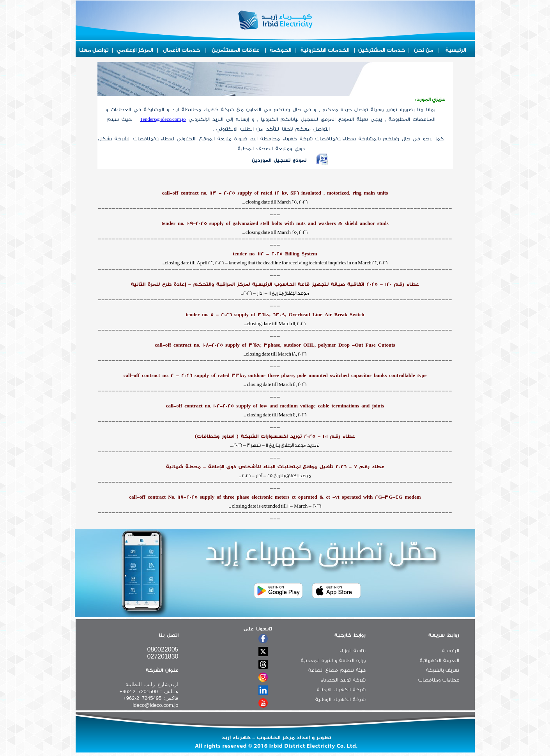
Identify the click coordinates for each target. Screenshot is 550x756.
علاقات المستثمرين (235, 50)
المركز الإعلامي (135, 50)
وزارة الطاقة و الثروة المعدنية (333, 660)
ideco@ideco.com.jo (155, 705)
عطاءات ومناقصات (439, 680)
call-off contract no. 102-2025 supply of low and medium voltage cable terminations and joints (275, 406)
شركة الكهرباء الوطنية (340, 699)
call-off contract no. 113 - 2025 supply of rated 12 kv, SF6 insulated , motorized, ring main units (275, 193)
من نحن (424, 50)
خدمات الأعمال (181, 50)
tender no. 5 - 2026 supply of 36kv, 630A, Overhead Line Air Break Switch (275, 315)
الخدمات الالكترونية (325, 50)
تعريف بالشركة (443, 670)
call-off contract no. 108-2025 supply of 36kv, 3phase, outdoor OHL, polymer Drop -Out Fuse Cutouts (275, 345)
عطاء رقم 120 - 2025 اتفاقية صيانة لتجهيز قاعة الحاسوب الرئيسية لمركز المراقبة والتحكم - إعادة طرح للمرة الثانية (275, 284)
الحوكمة (281, 50)
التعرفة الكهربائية (439, 660)
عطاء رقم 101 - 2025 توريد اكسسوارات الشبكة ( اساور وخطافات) (275, 436)
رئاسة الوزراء (353, 651)
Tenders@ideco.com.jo (163, 119)
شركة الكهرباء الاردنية (341, 690)
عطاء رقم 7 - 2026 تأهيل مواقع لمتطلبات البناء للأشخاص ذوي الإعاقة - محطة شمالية (275, 467)
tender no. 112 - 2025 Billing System (275, 254)
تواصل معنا (94, 50)
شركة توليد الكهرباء (343, 680)
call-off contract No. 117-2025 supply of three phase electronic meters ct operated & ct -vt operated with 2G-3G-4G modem (275, 497)
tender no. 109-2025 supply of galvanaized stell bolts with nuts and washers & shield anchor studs (275, 223)
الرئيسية (456, 50)
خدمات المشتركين (382, 50)
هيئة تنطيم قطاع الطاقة (337, 670)
